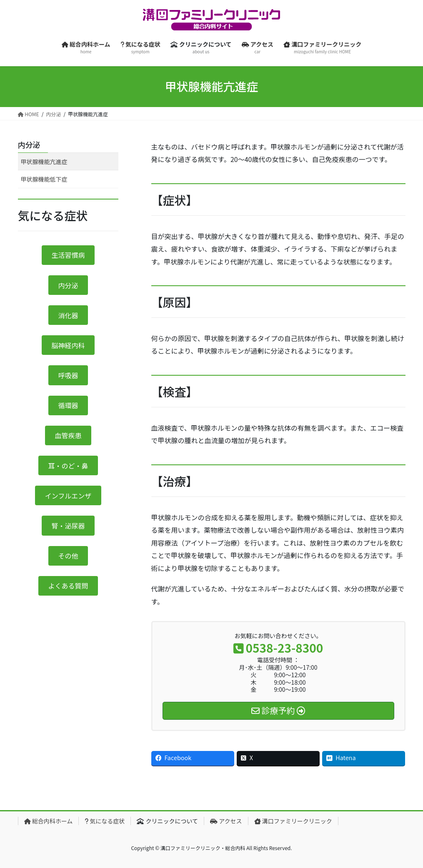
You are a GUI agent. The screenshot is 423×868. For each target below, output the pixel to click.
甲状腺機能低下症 (44, 179)
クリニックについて (167, 821)
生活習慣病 (68, 255)
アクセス (226, 821)
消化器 (68, 315)
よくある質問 (68, 586)
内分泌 (29, 145)
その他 (68, 556)
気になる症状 (105, 821)
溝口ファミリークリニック (293, 821)
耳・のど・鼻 (68, 466)
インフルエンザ (68, 496)
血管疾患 (68, 435)
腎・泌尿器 (68, 526)
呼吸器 (68, 375)
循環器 (68, 405)
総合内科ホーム (49, 821)
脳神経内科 (68, 345)
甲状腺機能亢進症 (44, 162)
